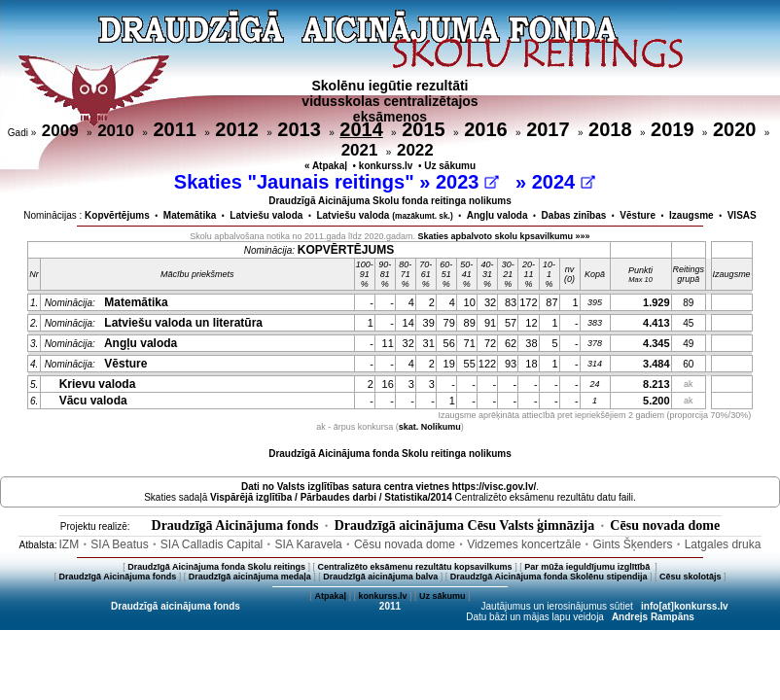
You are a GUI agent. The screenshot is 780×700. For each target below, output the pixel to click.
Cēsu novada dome (665, 525)
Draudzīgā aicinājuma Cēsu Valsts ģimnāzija (465, 525)
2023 (467, 182)
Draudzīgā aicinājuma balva (380, 577)
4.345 (656, 343)
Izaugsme (691, 215)
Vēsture (638, 215)
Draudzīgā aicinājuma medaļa (250, 577)
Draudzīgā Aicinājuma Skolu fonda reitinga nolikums (390, 201)
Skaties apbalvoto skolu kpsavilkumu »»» (504, 236)
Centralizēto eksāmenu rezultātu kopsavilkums (415, 567)
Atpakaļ (330, 596)
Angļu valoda (497, 215)
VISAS (742, 215)
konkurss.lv (386, 166)
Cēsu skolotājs (691, 577)
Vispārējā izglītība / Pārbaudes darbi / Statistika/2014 (331, 497)
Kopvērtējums (117, 215)
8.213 (656, 384)
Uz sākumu (450, 166)
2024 (564, 182)
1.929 (656, 302)
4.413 (656, 323)
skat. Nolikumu (430, 427)
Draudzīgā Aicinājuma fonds (235, 525)
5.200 (656, 401)
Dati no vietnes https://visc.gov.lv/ (389, 487)
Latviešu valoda (266, 215)
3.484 (656, 364)
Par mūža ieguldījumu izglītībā (588, 567)
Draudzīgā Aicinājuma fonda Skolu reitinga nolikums (390, 454)
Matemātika (190, 215)
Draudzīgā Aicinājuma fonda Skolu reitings (216, 567)
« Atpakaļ (326, 166)
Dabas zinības (574, 215)
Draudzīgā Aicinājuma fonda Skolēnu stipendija (549, 577)
